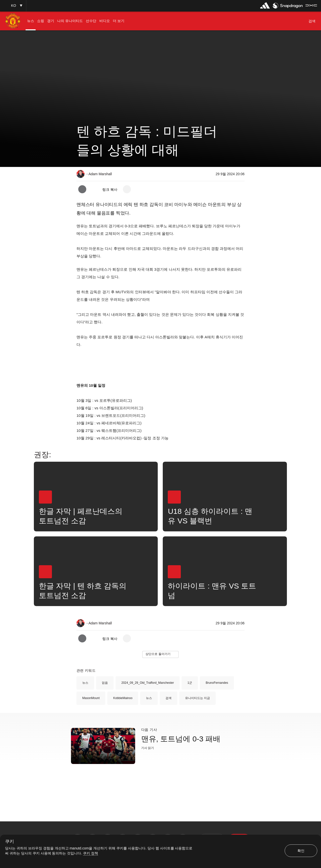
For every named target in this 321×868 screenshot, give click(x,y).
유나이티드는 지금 (197, 698)
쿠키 (10, 842)
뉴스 (85, 683)
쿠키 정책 (91, 853)
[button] (13, 6)
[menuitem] (31, 21)
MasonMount (91, 698)
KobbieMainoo (123, 698)
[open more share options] (127, 189)
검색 (169, 698)
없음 (105, 683)
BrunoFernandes (217, 683)
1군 (190, 683)
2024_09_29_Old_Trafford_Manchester (148, 683)
